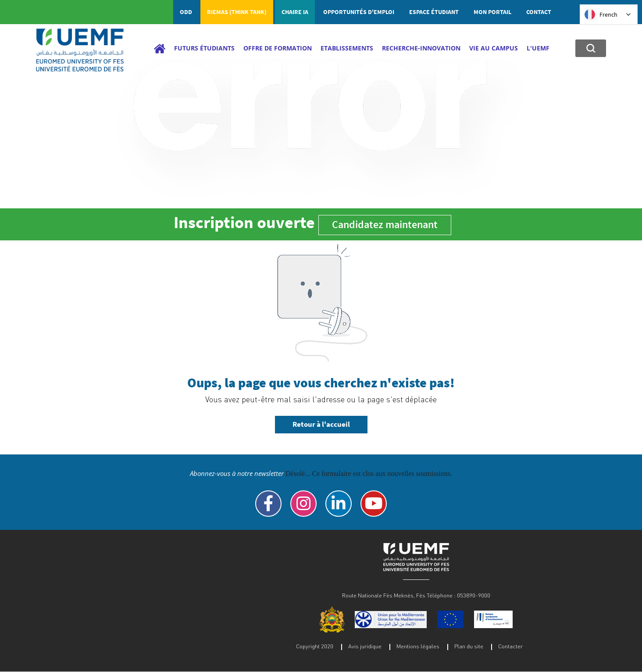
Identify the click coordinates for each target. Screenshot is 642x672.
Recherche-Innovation (421, 48)
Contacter (510, 646)
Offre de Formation (278, 48)
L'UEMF (538, 48)
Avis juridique (365, 646)
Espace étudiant (434, 12)
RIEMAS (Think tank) (237, 12)
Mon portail (492, 12)
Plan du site (469, 646)
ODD (186, 12)
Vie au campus (494, 48)
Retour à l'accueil (321, 424)
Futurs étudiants (204, 48)
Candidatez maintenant (385, 224)
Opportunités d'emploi (359, 12)
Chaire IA (295, 12)
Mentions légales (418, 646)
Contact (539, 12)
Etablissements (347, 48)
